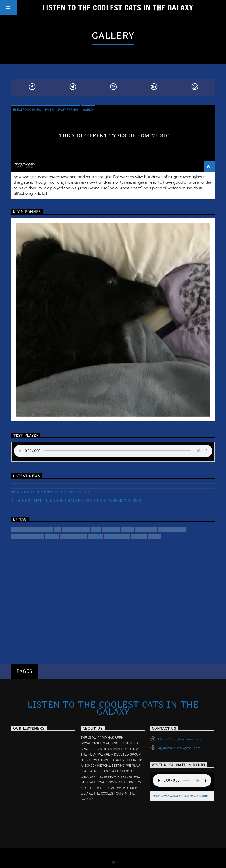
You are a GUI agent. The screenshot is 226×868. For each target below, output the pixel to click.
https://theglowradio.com (179, 739)
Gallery (111, 529)
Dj (58, 529)
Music (50, 110)
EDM (96, 529)
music (128, 529)
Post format (68, 110)
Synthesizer (117, 536)
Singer (95, 536)
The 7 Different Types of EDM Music (114, 135)
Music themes (172, 529)
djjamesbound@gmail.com (179, 748)
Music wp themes (28, 536)
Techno (139, 536)
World (88, 110)
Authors (21, 529)
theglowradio (25, 164)
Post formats (73, 536)
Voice (154, 536)
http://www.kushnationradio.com (180, 796)
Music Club (146, 529)
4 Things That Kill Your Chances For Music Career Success (76, 500)
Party (52, 536)
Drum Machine (76, 529)
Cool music (42, 529)
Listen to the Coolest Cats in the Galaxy (118, 7)
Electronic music (27, 110)
